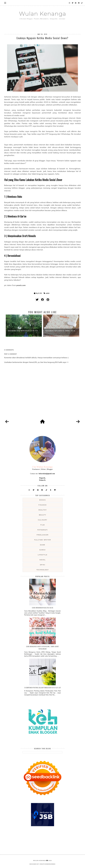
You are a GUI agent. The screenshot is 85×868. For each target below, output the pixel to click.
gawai (43, 550)
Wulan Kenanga (43, 14)
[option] (24, 326)
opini (43, 565)
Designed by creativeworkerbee (42, 864)
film (43, 525)
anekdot (48, 293)
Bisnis (43, 500)
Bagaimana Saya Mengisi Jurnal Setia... (61, 331)
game (43, 545)
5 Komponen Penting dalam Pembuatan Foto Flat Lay (42, 688)
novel (43, 560)
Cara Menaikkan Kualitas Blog (43, 608)
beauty (43, 515)
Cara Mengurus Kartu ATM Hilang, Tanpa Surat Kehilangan (43, 648)
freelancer (43, 535)
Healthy (43, 510)
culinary (43, 520)
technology (43, 570)
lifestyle (43, 555)
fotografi (43, 530)
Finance (43, 505)
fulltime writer (43, 540)
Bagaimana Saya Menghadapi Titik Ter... (24, 331)
